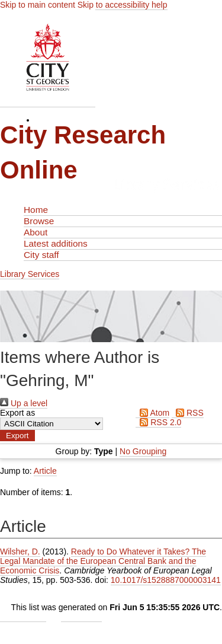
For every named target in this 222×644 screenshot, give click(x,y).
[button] (17, 436)
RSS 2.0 (158, 422)
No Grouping (143, 451)
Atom (152, 413)
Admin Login (23, 617)
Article (45, 471)
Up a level (24, 403)
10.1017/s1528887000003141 (166, 580)
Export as (17, 413)
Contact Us (81, 617)
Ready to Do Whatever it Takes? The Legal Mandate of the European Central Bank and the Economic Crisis (103, 561)
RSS (188, 413)
